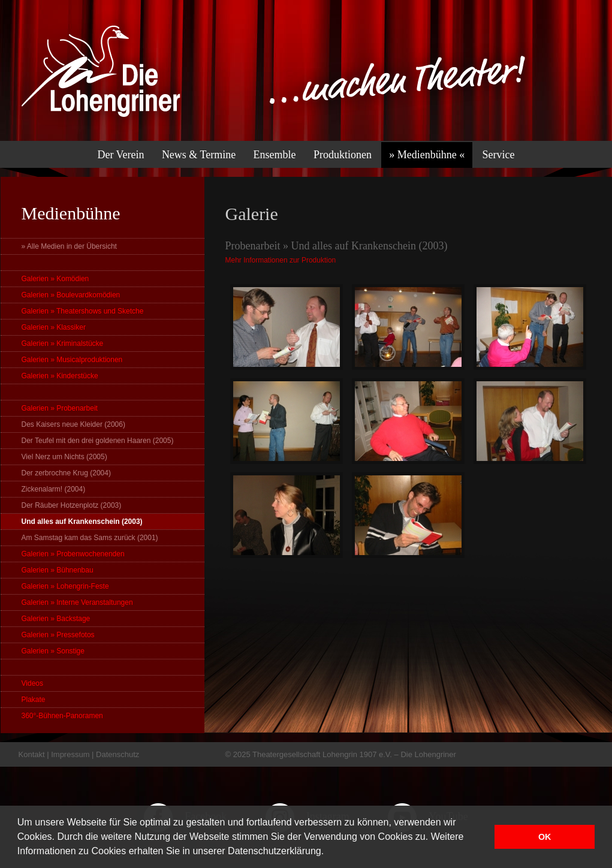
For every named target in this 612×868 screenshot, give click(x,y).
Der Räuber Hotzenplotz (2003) (72, 505)
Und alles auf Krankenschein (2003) (82, 522)
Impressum (70, 754)
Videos (32, 683)
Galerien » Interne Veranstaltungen (77, 602)
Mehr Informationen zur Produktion (281, 260)
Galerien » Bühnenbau (58, 570)
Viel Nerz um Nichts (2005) (64, 457)
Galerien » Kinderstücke (60, 376)
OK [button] (545, 837)
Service (499, 155)
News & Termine (199, 155)
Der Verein (120, 155)
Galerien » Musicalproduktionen (72, 360)
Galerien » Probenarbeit (60, 408)
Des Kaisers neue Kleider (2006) (73, 424)
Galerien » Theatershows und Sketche (83, 311)
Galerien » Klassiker (54, 327)
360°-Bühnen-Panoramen (62, 716)
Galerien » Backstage (56, 619)
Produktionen (343, 155)
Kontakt (32, 754)
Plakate (34, 700)
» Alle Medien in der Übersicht (69, 246)
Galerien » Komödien (55, 279)
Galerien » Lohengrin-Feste (65, 586)
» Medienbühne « (427, 155)
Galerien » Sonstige (53, 651)
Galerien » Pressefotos (58, 635)
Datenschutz (117, 754)
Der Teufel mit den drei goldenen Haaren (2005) (98, 441)
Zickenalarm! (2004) (54, 489)
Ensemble (275, 155)
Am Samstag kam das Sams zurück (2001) (90, 538)
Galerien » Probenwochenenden (73, 554)
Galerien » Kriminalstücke (63, 343)
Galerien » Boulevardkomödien (71, 295)
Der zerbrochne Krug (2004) (66, 473)
